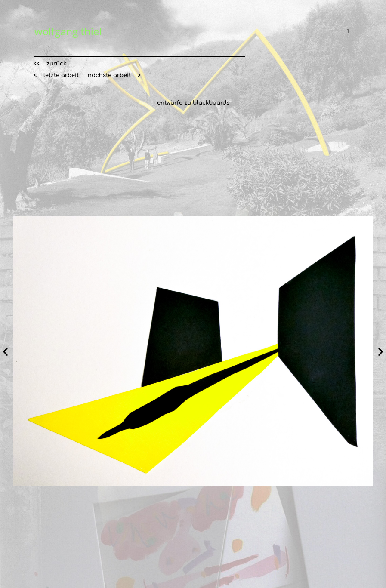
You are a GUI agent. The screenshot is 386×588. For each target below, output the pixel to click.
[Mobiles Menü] (349, 31)
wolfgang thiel (68, 31)
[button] (50, 64)
